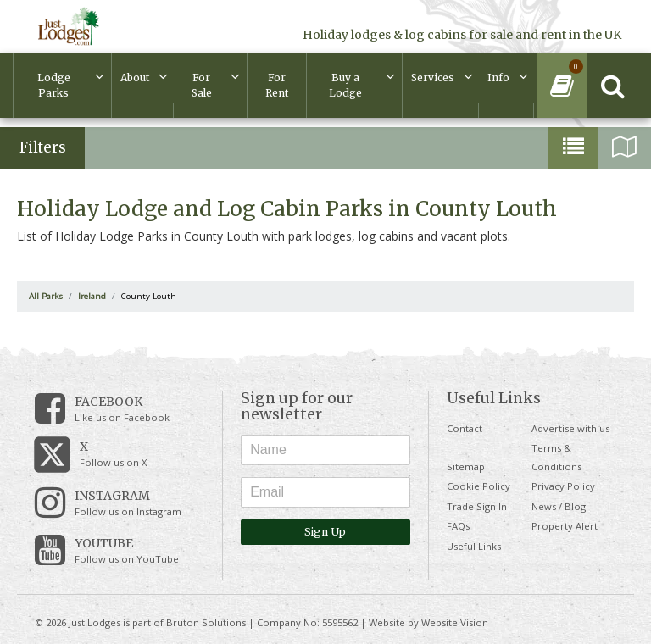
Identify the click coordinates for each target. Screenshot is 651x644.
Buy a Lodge (345, 85)
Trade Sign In (477, 506)
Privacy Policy (563, 486)
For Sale (202, 85)
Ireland (92, 296)
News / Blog (559, 506)
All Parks (46, 296)
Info (498, 78)
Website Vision (455, 622)
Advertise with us (570, 428)
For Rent (277, 85)
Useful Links (474, 546)
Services (433, 78)
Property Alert (565, 526)
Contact (465, 428)
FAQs (458, 526)
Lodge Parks (54, 85)
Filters (43, 147)
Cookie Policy (479, 486)
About (135, 78)
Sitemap (466, 466)
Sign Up (325, 532)
